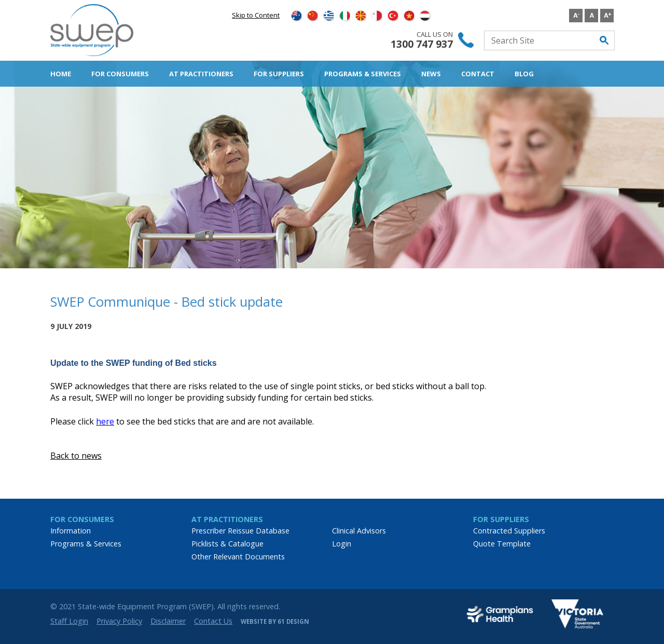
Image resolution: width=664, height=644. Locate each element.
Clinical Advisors (359, 531)
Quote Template (502, 544)
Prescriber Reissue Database (240, 531)
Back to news (76, 456)
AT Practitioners (201, 74)
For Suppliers (279, 74)
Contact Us (213, 621)
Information (71, 531)
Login (342, 544)
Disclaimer (168, 621)
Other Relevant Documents (238, 557)
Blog (524, 74)
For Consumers (120, 74)
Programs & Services (363, 74)
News (431, 74)
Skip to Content (256, 15)
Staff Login (69, 621)
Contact (478, 74)
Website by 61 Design (275, 621)
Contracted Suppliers (509, 531)
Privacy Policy (119, 621)
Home (61, 74)
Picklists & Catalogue (227, 544)
